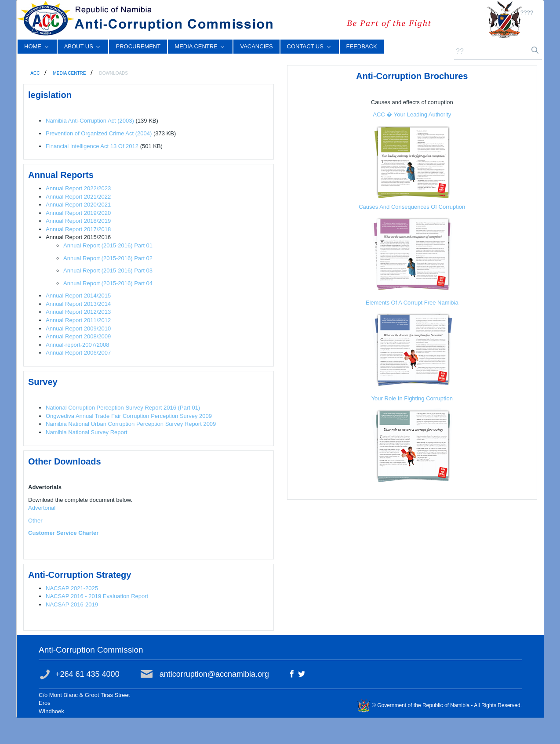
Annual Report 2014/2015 (78, 296)
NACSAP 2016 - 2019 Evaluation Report (97, 596)
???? (527, 13)
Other (35, 521)
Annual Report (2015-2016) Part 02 (108, 258)
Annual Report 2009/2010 (78, 328)
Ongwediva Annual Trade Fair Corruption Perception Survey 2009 (129, 416)
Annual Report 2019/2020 (78, 213)
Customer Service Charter (63, 533)
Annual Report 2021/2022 (78, 197)
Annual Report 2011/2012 (78, 320)
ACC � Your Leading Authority (412, 114)
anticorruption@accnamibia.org (214, 674)
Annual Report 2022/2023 (78, 188)
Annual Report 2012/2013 (78, 312)
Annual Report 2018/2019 (78, 221)
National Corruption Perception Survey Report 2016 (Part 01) (123, 408)
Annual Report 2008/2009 (78, 336)
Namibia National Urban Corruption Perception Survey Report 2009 (131, 424)
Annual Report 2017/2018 (78, 229)
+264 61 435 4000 (87, 674)
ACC (36, 73)
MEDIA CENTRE (70, 73)
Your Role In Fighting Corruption (412, 398)
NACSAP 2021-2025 (72, 588)
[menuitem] (37, 47)
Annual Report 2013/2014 (78, 304)
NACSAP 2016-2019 (72, 604)
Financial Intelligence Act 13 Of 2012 (92, 146)
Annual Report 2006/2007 (78, 353)
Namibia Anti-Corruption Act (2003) (90, 121)
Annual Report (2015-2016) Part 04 (108, 283)
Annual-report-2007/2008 (78, 345)
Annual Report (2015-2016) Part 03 (108, 270)
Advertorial (42, 508)
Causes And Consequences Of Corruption (412, 207)
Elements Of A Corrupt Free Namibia (412, 303)
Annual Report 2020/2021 (78, 205)
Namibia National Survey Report (87, 432)
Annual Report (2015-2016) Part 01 (108, 245)
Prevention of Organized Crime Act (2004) (99, 133)
